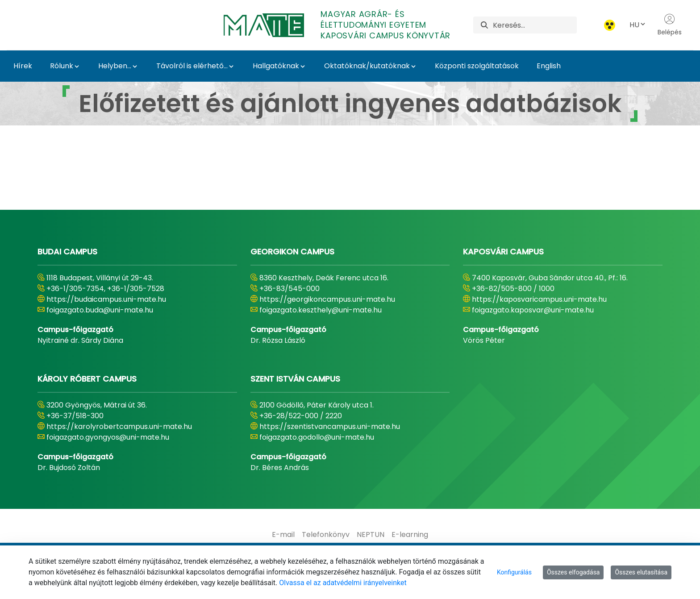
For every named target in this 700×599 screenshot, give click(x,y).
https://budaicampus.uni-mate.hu (106, 299)
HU (638, 25)
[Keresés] (535, 25)
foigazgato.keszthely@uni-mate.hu (321, 310)
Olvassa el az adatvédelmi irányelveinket (343, 583)
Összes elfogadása (573, 572)
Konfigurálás (514, 572)
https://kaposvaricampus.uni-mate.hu (539, 299)
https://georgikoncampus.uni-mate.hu (327, 299)
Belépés (670, 25)
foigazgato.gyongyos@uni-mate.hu (108, 437)
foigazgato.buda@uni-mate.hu (100, 310)
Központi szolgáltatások (477, 66)
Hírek (23, 66)
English (549, 66)
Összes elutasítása (641, 572)
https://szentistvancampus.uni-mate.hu (330, 426)
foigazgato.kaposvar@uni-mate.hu (533, 310)
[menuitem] (283, 535)
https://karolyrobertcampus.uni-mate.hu (119, 426)
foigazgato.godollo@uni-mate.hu (317, 437)
